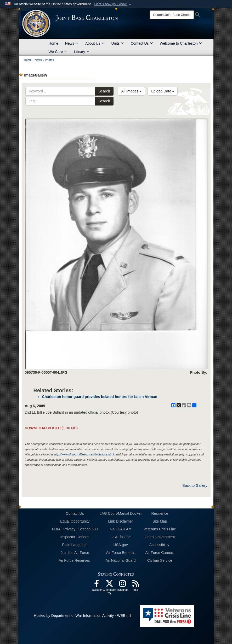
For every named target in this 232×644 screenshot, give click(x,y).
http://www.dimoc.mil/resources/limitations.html (84, 454)
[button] (113, 4)
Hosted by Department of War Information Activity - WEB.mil (82, 616)
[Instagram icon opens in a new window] (123, 585)
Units (117, 43)
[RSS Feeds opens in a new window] (136, 585)
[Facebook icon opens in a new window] (97, 585)
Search (104, 91)
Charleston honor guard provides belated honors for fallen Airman (100, 397)
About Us (95, 43)
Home (53, 43)
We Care (58, 52)
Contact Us (142, 43)
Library (81, 52)
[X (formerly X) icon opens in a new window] (110, 585)
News (72, 43)
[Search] (172, 15)
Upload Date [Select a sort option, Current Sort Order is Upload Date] (163, 91)
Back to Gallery (195, 485)
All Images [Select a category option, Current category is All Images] (131, 91)
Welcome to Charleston (181, 43)
